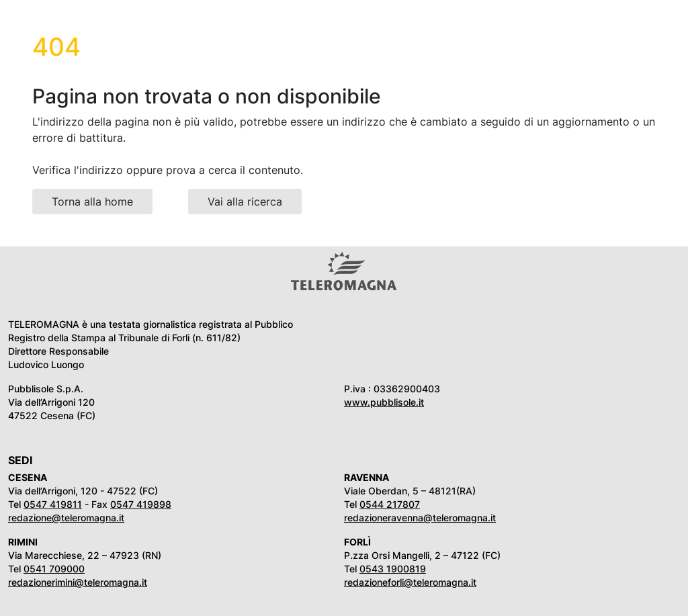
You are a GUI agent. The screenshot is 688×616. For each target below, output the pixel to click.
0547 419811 (53, 504)
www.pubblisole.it (384, 402)
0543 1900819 (393, 569)
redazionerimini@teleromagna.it (78, 582)
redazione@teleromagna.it (66, 518)
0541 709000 (54, 569)
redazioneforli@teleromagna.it (410, 582)
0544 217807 (390, 504)
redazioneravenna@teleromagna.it (420, 518)
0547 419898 (141, 504)
